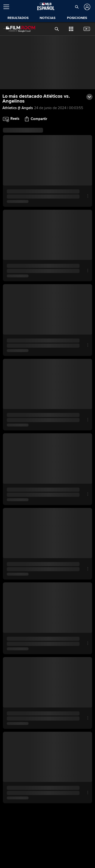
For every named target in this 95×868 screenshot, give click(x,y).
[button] (77, 7)
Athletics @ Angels (18, 108)
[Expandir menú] (8, 7)
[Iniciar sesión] (87, 7)
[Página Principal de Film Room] (16, 29)
